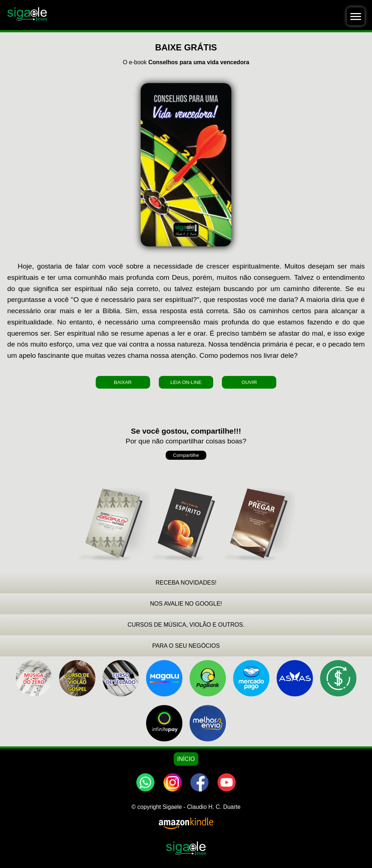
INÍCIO (186, 759)
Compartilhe (186, 455)
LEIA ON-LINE (186, 382)
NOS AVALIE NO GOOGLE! (186, 604)
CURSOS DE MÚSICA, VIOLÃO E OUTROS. (186, 625)
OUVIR (249, 382)
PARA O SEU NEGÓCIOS (186, 646)
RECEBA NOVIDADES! (186, 583)
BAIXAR (123, 382)
